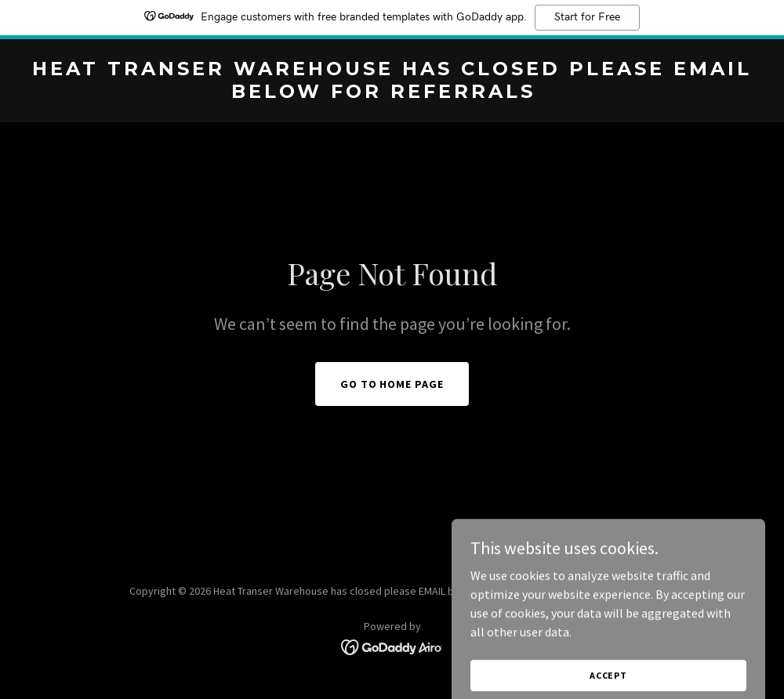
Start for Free (587, 17)
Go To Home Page (392, 384)
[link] (392, 93)
